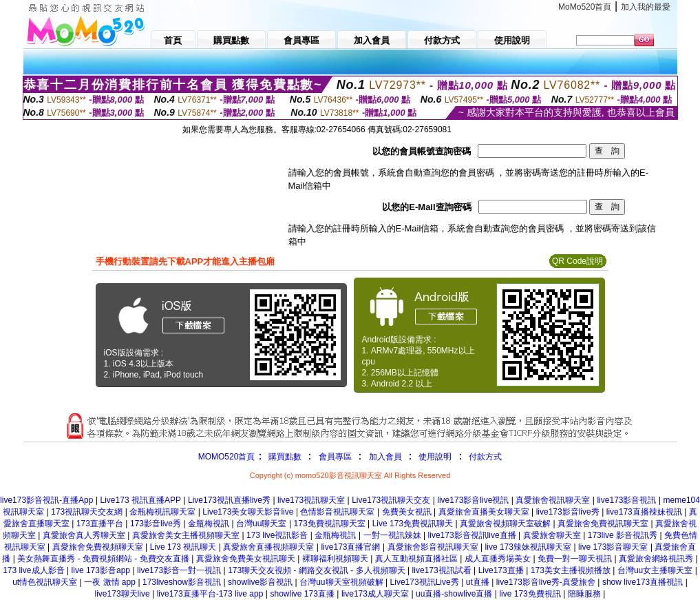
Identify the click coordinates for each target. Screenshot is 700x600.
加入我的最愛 (646, 7)
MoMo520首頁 (585, 7)
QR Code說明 (577, 261)
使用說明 (435, 457)
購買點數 (283, 457)
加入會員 (385, 457)
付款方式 (485, 457)
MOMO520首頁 (227, 457)
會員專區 (335, 457)
